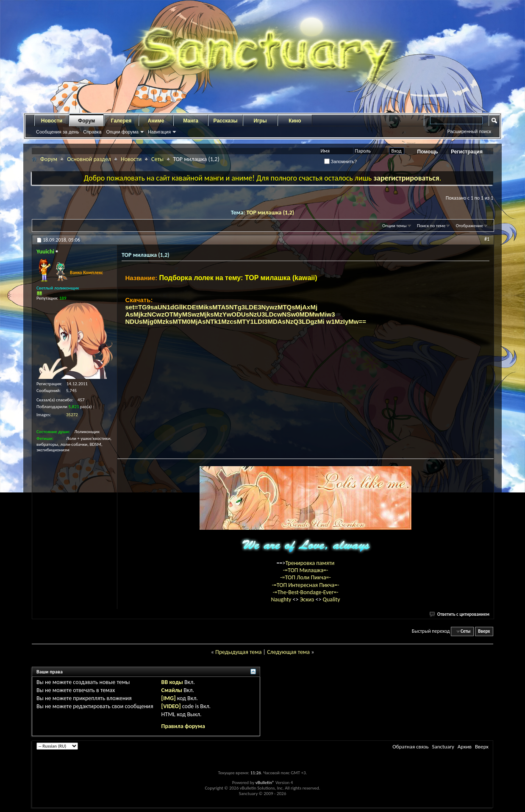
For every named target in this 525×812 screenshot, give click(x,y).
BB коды (172, 682)
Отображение (469, 226)
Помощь (428, 152)
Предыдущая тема (238, 652)
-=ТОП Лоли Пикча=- (306, 577)
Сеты (157, 159)
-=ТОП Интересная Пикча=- (305, 585)
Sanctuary (443, 747)
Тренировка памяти (310, 563)
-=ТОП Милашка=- (306, 570)
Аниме (156, 121)
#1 (487, 239)
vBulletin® (265, 783)
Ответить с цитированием (460, 614)
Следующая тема (288, 652)
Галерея (121, 121)
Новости (52, 121)
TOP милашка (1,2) (270, 213)
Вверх (484, 631)
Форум (86, 121)
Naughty (282, 599)
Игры (260, 121)
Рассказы (226, 121)
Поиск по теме (431, 226)
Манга (191, 121)
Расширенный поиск (469, 131)
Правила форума (183, 726)
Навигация (159, 132)
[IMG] (169, 698)
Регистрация (467, 152)
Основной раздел (89, 159)
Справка (92, 132)
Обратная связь (410, 747)
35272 (72, 415)
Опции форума (122, 132)
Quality (332, 599)
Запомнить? (341, 161)
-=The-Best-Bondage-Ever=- (305, 592)
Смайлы (172, 690)
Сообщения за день (57, 132)
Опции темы (394, 226)
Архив (465, 747)
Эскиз (308, 599)
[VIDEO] (171, 706)
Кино (295, 121)
